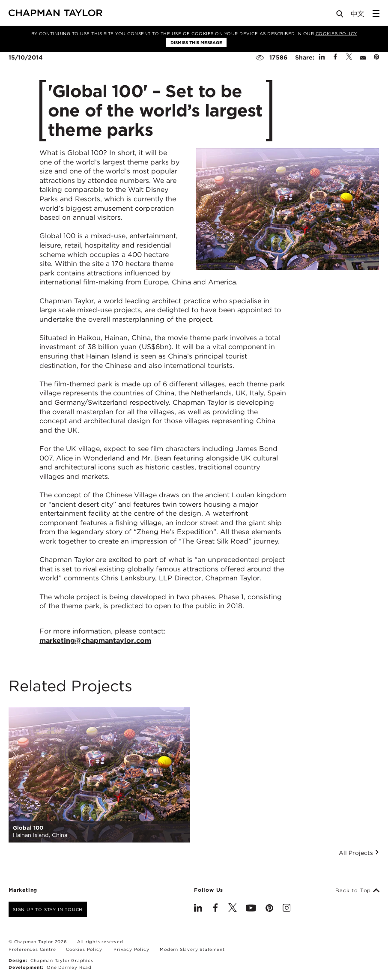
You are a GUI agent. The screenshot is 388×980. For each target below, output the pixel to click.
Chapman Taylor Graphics (62, 960)
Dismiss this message (196, 42)
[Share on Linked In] (322, 57)
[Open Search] (340, 16)
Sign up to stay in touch (48, 909)
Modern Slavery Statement (192, 949)
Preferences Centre (32, 949)
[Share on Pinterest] (376, 57)
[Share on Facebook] (335, 57)
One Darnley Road (69, 967)
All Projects (359, 853)
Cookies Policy (336, 33)
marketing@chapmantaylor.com (95, 641)
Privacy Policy (131, 949)
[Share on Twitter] (349, 57)
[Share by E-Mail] (363, 57)
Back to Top (357, 890)
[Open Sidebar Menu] (376, 14)
